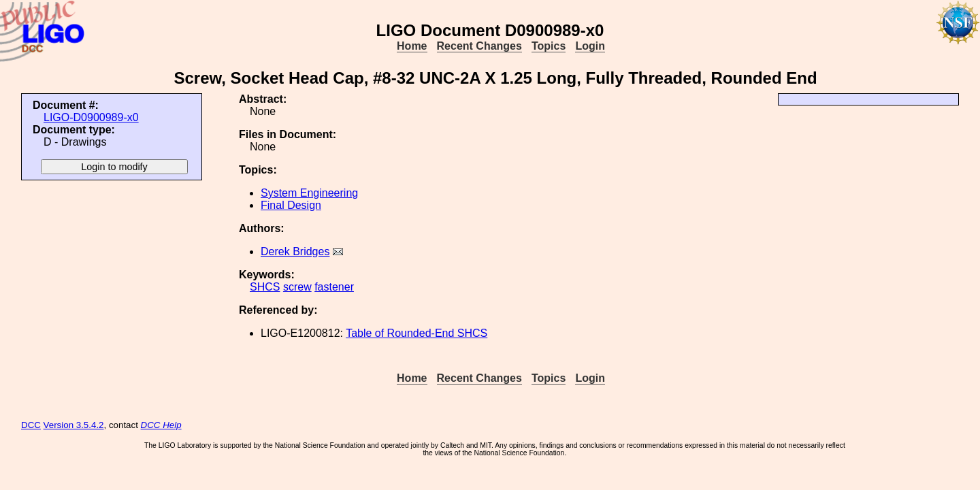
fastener (334, 287)
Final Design (291, 205)
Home (412, 46)
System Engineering (309, 193)
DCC (31, 425)
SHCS (265, 287)
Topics (549, 46)
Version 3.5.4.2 (74, 425)
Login (590, 46)
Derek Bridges (295, 251)
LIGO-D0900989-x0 (91, 117)
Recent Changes (479, 46)
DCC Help (161, 425)
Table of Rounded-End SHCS (416, 333)
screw (297, 287)
